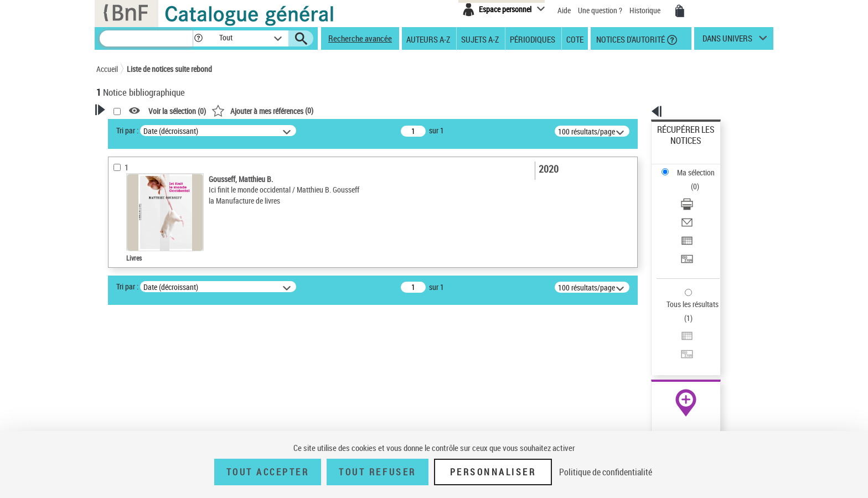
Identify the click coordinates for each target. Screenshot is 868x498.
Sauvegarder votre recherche (166, 203)
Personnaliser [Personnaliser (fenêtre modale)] (493, 472)
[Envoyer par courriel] (701, 180)
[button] (198, 38)
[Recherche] (146, 38)
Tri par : (270, 130)
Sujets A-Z (480, 39)
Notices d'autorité (630, 39)
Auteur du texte (135, 273)
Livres (121, 351)
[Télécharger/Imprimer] (701, 167)
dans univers (727, 41)
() (405, 110)
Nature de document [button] (142, 289)
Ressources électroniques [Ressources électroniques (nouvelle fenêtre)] (680, 351)
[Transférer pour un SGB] (701, 206)
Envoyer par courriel (689, 180)
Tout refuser (377, 472)
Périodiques (533, 39)
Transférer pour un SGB (694, 206)
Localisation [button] (128, 368)
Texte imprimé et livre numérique (160, 306)
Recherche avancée (360, 38)
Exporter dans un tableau (697, 193)
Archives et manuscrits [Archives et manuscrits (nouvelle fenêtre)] (676, 338)
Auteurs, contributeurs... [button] (149, 386)
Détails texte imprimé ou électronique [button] (149, 328)
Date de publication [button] (141, 423)
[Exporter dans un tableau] (701, 193)
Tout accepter (268, 472)
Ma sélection (678, 147)
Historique (646, 10)
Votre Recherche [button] (142, 128)
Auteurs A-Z (428, 39)
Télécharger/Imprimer (692, 166)
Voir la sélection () (319, 111)
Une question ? (600, 10)
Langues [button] (122, 404)
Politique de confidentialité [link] (606, 472)
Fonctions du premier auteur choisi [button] (156, 250)
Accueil (107, 69)
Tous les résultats (685, 237)
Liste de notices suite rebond (169, 69)
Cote (575, 39)
